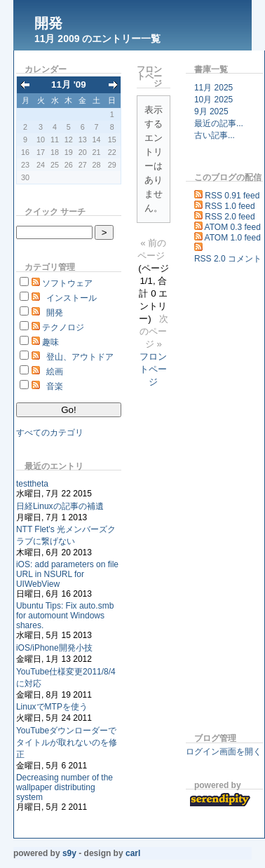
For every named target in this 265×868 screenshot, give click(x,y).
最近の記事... (219, 123)
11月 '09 (69, 84)
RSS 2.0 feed (230, 217)
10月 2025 (213, 100)
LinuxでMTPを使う (52, 707)
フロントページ (153, 369)
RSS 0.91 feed (232, 196)
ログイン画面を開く (224, 752)
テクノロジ (63, 327)
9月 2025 (211, 111)
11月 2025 (213, 88)
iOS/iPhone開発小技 (54, 648)
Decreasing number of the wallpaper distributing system (64, 787)
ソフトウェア (67, 283)
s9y (69, 853)
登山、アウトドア (80, 357)
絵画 (55, 372)
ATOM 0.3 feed (233, 227)
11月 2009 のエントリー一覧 (98, 39)
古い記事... (215, 135)
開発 (48, 23)
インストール (72, 298)
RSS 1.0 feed (230, 206)
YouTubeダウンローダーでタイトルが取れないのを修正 (67, 742)
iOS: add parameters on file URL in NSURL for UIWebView (67, 574)
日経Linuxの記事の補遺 (60, 506)
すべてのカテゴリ (50, 433)
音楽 (55, 386)
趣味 (50, 342)
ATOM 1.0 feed (233, 238)
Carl (133, 853)
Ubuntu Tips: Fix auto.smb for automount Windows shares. (65, 616)
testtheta (32, 484)
